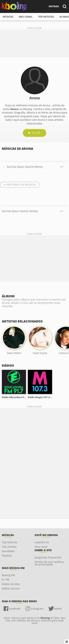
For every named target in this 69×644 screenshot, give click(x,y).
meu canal (26, 17)
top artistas (46, 17)
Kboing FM (8, 575)
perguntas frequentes (48, 557)
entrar (54, 6)
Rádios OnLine (11, 588)
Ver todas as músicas (21, 185)
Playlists (7, 556)
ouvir (36, 133)
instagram (37, 609)
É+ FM (6, 580)
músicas (8, 17)
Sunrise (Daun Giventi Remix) (25, 167)
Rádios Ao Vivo (11, 584)
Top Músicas (10, 542)
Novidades (8, 551)
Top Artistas (9, 547)
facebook (15, 609)
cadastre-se (42, 542)
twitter (58, 609)
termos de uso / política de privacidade (49, 563)
